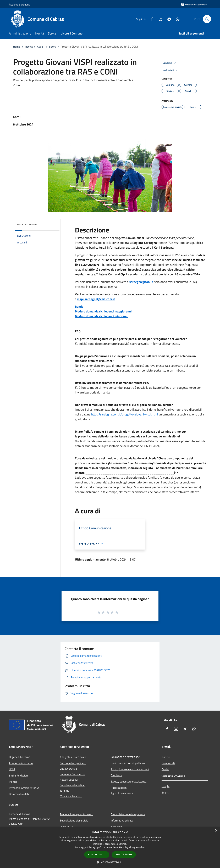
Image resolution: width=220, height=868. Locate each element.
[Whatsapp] (176, 19)
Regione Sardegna (20, 4)
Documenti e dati (19, 794)
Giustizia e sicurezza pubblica (128, 763)
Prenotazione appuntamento (76, 814)
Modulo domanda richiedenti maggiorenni (103, 311)
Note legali (117, 827)
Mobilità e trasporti (71, 796)
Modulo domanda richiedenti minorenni (102, 316)
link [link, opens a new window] (143, 847)
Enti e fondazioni (19, 775)
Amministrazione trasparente (128, 814)
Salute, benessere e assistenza (129, 781)
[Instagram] (159, 19)
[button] (110, 862)
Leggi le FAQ (67, 827)
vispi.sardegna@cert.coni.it (96, 299)
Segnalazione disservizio (74, 820)
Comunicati (168, 763)
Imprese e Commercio (72, 774)
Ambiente (116, 775)
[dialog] (110, 847)
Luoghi (166, 786)
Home (16, 47)
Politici (13, 782)
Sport (52, 47)
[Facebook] (151, 19)
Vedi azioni (170, 70)
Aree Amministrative (21, 763)
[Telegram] (168, 19)
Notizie (166, 757)
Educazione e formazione (125, 757)
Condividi (170, 63)
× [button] (216, 831)
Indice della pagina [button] (27, 224)
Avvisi (41, 47)
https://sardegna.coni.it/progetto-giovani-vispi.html (124, 414)
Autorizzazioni (119, 788)
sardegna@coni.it (141, 282)
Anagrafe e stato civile (73, 757)
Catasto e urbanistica (72, 785)
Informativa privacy (122, 820)
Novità (29, 47)
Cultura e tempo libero (73, 763)
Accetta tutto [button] (97, 855)
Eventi (165, 792)
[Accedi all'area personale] (194, 5)
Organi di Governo (20, 757)
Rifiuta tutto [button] (124, 854)
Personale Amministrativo (24, 788)
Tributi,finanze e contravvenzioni (130, 769)
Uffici (12, 769)
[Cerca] (207, 19)
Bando (79, 307)
